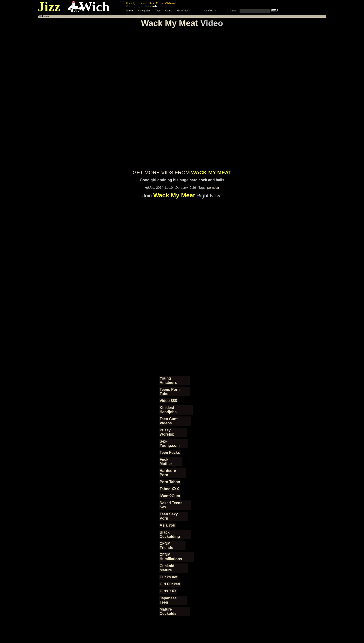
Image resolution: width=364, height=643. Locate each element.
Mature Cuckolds (168, 611)
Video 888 (168, 401)
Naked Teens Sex (171, 505)
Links (233, 10)
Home (130, 10)
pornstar (213, 188)
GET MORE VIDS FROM (182, 173)
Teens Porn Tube (170, 392)
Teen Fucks (170, 453)
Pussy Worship (167, 432)
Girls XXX (168, 591)
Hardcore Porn (168, 473)
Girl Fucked (170, 584)
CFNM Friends (166, 546)
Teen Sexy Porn (169, 516)
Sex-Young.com (170, 443)
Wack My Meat (170, 23)
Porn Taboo (170, 482)
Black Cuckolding (170, 534)
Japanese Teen (168, 600)
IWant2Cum (170, 496)
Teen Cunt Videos (169, 421)
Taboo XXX (169, 489)
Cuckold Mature (167, 568)
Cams (168, 10)
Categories (144, 10)
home (122, 1)
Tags (158, 10)
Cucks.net (168, 577)
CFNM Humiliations (171, 557)
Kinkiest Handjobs (168, 410)
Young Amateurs (168, 380)
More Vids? (183, 10)
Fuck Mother (166, 462)
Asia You (167, 525)
